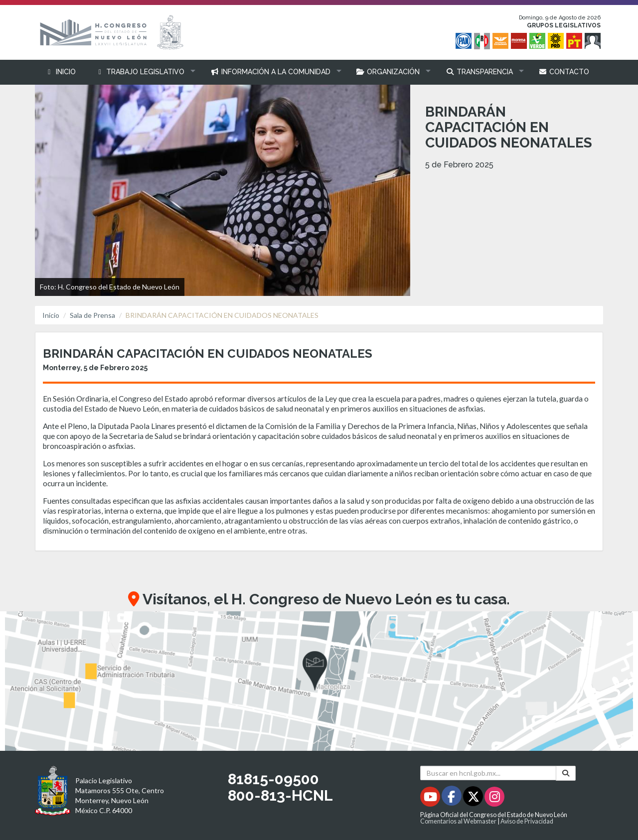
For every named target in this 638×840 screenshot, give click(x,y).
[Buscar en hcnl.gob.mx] (488, 773)
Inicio (51, 315)
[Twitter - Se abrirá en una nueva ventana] (474, 798)
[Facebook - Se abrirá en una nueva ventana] (452, 798)
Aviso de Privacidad (527, 821)
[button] (143, 72)
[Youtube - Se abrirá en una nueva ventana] (431, 798)
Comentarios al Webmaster (458, 821)
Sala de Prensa (92, 315)
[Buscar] (566, 773)
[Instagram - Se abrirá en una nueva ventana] (494, 798)
